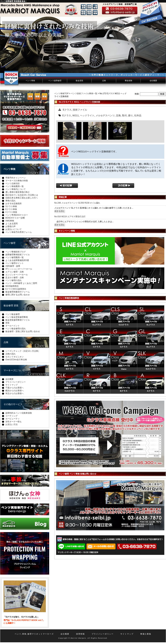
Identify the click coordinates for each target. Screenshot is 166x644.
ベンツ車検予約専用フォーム (19, 232)
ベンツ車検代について (16, 189)
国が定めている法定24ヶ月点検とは (22, 195)
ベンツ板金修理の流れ (16, 329)
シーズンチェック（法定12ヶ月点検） (23, 351)
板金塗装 (79, 81)
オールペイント (13, 326)
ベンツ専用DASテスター (17, 215)
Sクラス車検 (11, 206)
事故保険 (128, 81)
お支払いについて (14, 229)
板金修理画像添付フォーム (18, 292)
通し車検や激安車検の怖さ (18, 192)
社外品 (138, 115)
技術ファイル (80, 110)
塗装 (7, 323)
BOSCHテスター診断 (15, 218)
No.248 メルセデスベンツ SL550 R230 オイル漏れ (77, 203)
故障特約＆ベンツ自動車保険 (19, 413)
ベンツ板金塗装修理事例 (17, 317)
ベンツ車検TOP (61, 94)
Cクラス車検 (11, 212)
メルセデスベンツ (105, 115)
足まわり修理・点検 (15, 278)
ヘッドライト (87, 115)
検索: (137, 94)
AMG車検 (10, 221)
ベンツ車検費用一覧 (15, 186)
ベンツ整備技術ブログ (16, 252)
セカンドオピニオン (15, 357)
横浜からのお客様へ (15, 391)
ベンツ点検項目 (13, 183)
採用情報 (80, 634)
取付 (124, 115)
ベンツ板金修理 (13, 314)
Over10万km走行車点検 (16, 360)
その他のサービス (13, 404)
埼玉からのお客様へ (15, 393)
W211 (76, 115)
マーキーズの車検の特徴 (17, 181)
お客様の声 (10, 226)
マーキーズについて (14, 370)
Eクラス (67, 110)
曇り (131, 115)
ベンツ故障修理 (55, 81)
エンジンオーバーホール (17, 275)
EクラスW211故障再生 (16, 289)
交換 (118, 115)
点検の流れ (10, 354)
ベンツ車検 (30, 81)
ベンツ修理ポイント (15, 263)
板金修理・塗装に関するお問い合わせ (23, 331)
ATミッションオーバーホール (19, 269)
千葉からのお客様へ (15, 388)
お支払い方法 (11, 424)
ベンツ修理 (9, 243)
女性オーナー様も (14, 422)
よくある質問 (11, 224)
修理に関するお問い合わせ (18, 295)
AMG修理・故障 (13, 266)
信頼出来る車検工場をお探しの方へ (22, 198)
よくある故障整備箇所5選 (17, 260)
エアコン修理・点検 (15, 272)
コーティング (11, 416)
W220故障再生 (12, 286)
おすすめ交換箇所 (14, 204)
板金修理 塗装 (11, 305)
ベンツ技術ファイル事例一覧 (84, 94)
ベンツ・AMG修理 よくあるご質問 (21, 283)
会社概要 (153, 81)
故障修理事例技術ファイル (18, 255)
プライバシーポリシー (16, 382)
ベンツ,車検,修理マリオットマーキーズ (34, 634)
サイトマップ (11, 385)
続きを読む (60, 211)
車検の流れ (10, 201)
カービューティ (13, 419)
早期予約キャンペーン (16, 178)
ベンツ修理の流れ (14, 280)
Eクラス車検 (11, 209)
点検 (104, 81)
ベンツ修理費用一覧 (15, 257)
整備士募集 (146, 634)
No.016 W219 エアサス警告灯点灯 (70, 217)
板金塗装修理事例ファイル (18, 320)
